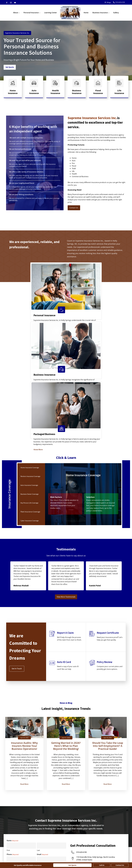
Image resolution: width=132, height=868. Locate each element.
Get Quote (10, 67)
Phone (13, 736)
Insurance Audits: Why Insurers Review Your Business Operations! (24, 627)
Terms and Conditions (119, 858)
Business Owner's (81, 832)
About (16, 13)
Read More (24, 665)
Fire (10, 755)
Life (10, 763)
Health (11, 766)
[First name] (21, 727)
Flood (10, 758)
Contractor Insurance (113, 832)
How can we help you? (15, 773)
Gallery (116, 13)
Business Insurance (100, 13)
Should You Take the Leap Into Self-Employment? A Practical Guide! (108, 627)
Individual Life (49, 840)
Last (38, 731)
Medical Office (111, 845)
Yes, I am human (14, 795)
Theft (10, 761)
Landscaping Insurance (114, 836)
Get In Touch (17, 550)
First (8, 731)
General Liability (81, 840)
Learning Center (51, 13)
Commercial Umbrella (83, 836)
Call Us (102, 865)
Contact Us (74, 208)
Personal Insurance (31, 13)
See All (47, 849)
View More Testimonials (66, 478)
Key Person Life (81, 845)
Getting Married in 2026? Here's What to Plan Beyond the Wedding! (66, 627)
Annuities (48, 832)
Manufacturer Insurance (114, 840)
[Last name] (51, 727)
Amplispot (50, 858)
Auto (10, 753)
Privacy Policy (103, 858)
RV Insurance (49, 845)
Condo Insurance (50, 836)
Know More (12, 315)
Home (86, 13)
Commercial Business (16, 769)
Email (42, 736)
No (9, 792)
